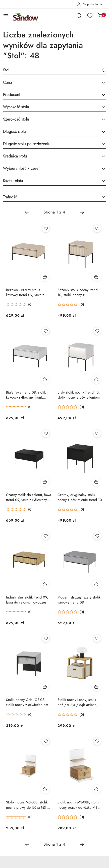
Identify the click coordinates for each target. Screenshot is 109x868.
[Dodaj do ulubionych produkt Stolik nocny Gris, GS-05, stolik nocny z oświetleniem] (46, 638)
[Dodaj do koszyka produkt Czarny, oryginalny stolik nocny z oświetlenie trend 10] (96, 482)
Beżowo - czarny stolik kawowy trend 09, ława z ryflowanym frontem (25, 292)
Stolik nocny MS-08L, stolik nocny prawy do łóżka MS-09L (27, 805)
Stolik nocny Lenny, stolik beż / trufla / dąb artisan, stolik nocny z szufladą (77, 702)
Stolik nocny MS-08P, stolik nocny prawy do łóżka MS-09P (78, 805)
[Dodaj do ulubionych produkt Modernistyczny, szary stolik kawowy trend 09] (97, 536)
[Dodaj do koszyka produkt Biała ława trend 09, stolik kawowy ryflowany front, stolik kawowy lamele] (45, 379)
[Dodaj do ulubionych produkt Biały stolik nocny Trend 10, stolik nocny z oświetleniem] (97, 331)
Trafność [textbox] (10, 197)
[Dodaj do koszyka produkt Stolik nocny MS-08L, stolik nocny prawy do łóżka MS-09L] (45, 789)
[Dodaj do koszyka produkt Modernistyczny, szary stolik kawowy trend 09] (96, 584)
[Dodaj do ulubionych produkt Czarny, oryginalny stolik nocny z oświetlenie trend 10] (97, 433)
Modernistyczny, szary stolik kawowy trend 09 (79, 600)
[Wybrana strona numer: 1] (54, 212)
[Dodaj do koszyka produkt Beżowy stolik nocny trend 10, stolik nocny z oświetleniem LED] (96, 277)
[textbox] (48, 83)
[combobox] (55, 83)
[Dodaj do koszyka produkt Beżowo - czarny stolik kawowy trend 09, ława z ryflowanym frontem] (45, 277)
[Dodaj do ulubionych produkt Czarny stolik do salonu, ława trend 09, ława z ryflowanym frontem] (46, 433)
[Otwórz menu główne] (6, 16)
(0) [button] (30, 304)
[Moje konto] (90, 4)
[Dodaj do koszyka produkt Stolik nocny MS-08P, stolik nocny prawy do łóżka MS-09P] (96, 789)
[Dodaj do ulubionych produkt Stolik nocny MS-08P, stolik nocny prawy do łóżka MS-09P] (97, 741)
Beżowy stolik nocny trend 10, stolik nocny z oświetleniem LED (78, 292)
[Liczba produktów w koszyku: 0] (100, 16)
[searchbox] (55, 95)
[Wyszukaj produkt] (55, 71)
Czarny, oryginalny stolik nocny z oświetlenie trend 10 (80, 497)
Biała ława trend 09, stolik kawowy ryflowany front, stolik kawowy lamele (26, 395)
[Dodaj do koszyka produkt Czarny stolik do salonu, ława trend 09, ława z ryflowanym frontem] (45, 482)
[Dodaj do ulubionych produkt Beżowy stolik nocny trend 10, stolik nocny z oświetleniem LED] (97, 229)
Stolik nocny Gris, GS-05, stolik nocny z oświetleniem (27, 702)
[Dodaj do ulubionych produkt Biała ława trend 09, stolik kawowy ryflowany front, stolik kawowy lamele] (46, 331)
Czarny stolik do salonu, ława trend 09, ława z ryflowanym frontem (29, 497)
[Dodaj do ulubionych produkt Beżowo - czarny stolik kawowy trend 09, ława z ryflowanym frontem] (46, 229)
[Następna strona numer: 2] (82, 212)
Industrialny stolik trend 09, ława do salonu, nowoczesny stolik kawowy (28, 600)
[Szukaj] (104, 71)
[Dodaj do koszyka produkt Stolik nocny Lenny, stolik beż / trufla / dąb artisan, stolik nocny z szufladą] (96, 687)
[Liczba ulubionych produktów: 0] (90, 16)
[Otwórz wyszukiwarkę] (79, 16)
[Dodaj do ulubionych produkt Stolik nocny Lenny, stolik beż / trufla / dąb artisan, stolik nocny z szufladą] (97, 638)
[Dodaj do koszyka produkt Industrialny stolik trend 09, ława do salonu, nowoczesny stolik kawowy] (45, 584)
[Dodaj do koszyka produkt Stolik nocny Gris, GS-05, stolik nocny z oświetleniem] (45, 687)
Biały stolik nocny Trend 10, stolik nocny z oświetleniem (79, 395)
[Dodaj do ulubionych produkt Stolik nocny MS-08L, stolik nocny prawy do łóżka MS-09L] (46, 741)
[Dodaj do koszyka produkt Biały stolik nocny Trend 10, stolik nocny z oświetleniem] (96, 379)
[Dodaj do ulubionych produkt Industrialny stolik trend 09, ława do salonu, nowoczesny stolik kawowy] (46, 536)
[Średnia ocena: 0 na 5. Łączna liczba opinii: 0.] (19, 305)
